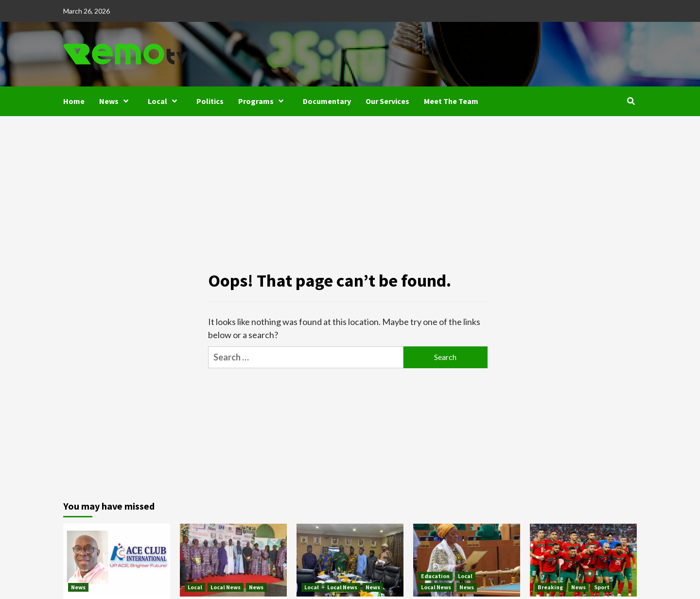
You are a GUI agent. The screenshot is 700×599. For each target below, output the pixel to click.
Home (74, 101)
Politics (210, 101)
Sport (602, 587)
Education (435, 576)
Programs (263, 101)
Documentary (327, 101)
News (116, 101)
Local (165, 101)
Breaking (550, 587)
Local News (226, 587)
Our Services (387, 101)
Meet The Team (451, 101)
